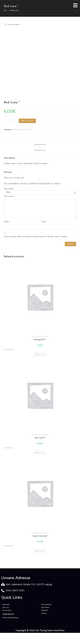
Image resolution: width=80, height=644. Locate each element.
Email (44, 222)
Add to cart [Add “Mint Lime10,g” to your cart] (40, 453)
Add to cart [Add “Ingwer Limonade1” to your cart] (40, 551)
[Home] (5, 10)
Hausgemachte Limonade (22, 130)
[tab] (40, 145)
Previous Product (14, 25)
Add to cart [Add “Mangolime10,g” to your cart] (40, 355)
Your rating (9, 189)
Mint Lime (40, 438)
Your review (9, 196)
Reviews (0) (40, 151)
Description (40, 145)
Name (7, 222)
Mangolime (40, 340)
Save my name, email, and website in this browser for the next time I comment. (36, 237)
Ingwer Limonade (40, 536)
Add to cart (27, 121)
